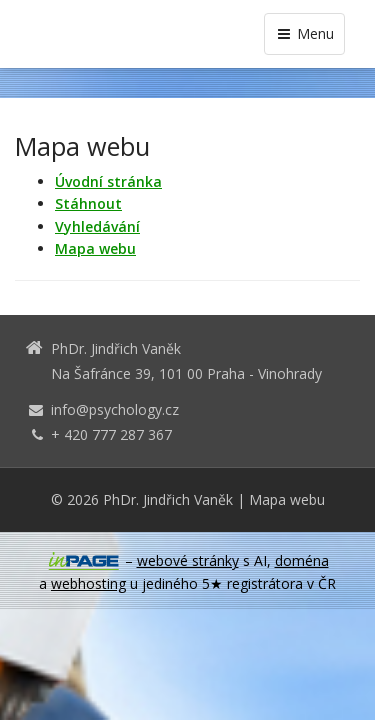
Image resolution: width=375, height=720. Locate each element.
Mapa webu (287, 499)
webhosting (88, 583)
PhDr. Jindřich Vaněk (168, 499)
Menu (304, 33)
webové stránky (188, 560)
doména (302, 560)
